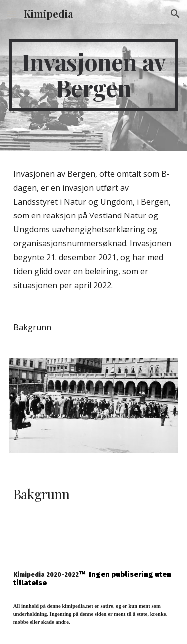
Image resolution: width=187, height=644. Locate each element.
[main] (94, 75)
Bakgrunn (32, 327)
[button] (12, 14)
